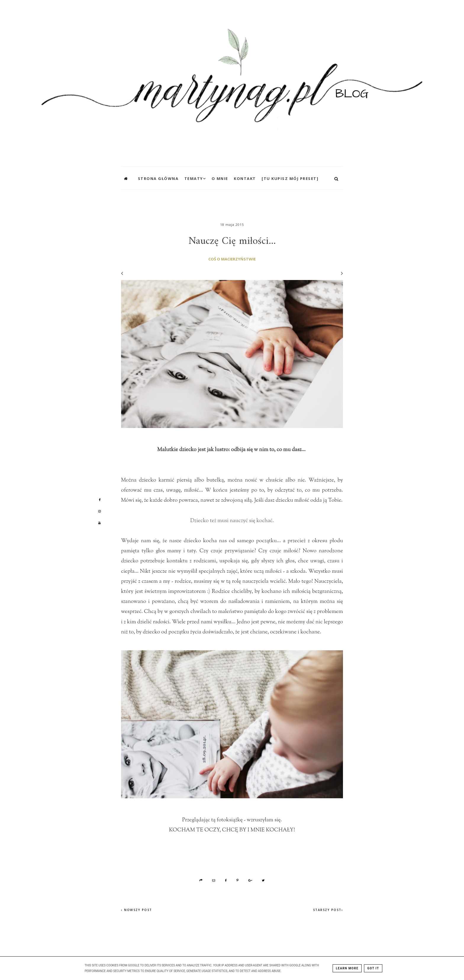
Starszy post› (328, 910)
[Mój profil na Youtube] (100, 523)
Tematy (194, 178)
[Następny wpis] (339, 273)
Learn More (347, 968)
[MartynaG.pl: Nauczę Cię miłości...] (232, 82)
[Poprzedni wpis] (122, 273)
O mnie (220, 178)
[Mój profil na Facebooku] (100, 500)
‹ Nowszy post (137, 910)
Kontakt (245, 178)
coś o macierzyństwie (232, 259)
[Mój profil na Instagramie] (100, 511)
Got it (373, 968)
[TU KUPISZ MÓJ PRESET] (290, 178)
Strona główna (158, 178)
